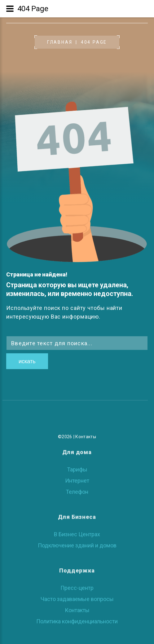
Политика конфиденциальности (77, 620)
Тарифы (77, 468)
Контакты (86, 437)
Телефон (77, 490)
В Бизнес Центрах (77, 533)
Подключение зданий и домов (77, 544)
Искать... (6, 336)
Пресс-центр (77, 586)
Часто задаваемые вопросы (77, 597)
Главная (60, 42)
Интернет (77, 479)
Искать (27, 361)
